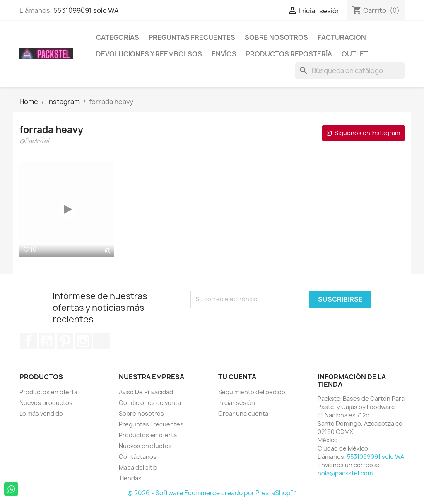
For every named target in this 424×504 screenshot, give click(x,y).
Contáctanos (138, 457)
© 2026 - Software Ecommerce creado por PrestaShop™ (212, 493)
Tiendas (130, 478)
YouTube (47, 341)
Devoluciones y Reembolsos (149, 54)
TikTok (101, 341)
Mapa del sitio (138, 467)
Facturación (342, 37)
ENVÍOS (224, 54)
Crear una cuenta (243, 413)
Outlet (355, 54)
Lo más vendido (41, 413)
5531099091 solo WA (86, 10)
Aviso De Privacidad (146, 392)
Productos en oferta (48, 392)
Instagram (83, 341)
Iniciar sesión (237, 403)
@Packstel (34, 141)
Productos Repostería (289, 54)
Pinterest (65, 341)
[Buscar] (350, 70)
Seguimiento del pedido (252, 392)
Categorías (118, 37)
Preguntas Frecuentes (192, 37)
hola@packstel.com (345, 473)
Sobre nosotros (276, 37)
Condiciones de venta (150, 403)
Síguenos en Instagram (367, 133)
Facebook (29, 341)
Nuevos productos (46, 403)
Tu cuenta (237, 377)
